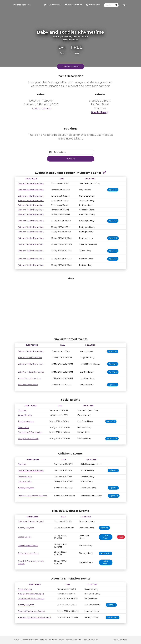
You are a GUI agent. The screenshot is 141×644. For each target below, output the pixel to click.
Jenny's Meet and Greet (28, 439)
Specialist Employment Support (31, 611)
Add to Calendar (41, 108)
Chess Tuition (24, 428)
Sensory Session (25, 415)
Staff (61, 640)
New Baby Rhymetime (28, 385)
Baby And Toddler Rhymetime (31, 372)
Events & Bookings (22, 5)
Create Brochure (74, 640)
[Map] (70, 307)
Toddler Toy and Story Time (29, 378)
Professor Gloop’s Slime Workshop (33, 496)
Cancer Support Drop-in (28, 546)
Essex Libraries (120, 640)
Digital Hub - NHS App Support (31, 598)
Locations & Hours (30, 640)
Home (17, 640)
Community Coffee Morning (30, 432)
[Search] (109, 5)
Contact (53, 640)
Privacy (43, 640)
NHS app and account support (31, 521)
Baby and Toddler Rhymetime (31, 183)
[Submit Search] (116, 5)
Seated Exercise (25, 537)
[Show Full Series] (104, 173)
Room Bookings (91, 640)
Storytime (22, 410)
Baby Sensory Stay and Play (30, 358)
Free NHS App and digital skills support (34, 617)
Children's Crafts (25, 481)
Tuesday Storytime (26, 421)
